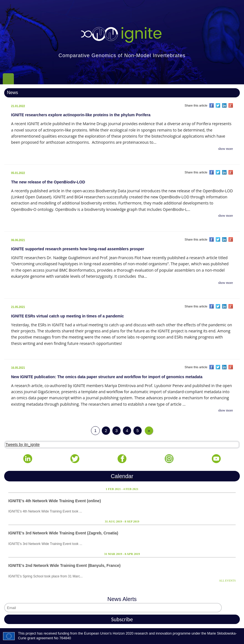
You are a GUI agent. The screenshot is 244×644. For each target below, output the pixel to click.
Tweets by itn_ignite (23, 445)
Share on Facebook (212, 106)
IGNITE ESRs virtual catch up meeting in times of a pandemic (68, 316)
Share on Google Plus (231, 106)
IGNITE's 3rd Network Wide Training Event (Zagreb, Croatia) (63, 533)
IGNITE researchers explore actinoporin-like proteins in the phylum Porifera (81, 115)
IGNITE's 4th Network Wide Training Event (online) (55, 501)
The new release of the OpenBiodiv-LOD (48, 182)
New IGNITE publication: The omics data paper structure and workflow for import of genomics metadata (107, 377)
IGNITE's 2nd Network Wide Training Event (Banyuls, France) (64, 565)
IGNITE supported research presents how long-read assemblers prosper (78, 249)
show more (226, 149)
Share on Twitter (218, 106)
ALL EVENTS (227, 581)
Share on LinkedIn (224, 106)
